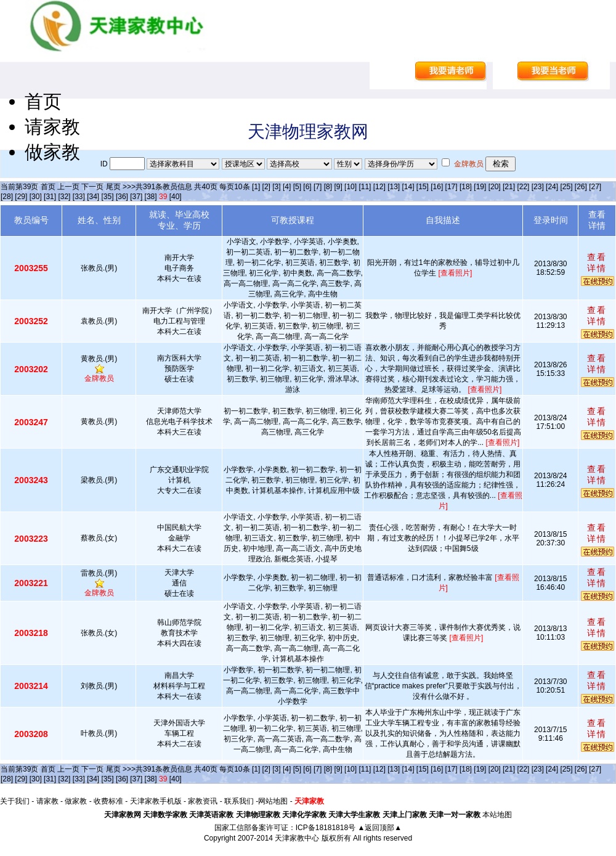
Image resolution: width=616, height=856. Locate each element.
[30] (36, 197)
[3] (276, 187)
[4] (287, 187)
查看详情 (597, 263)
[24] (552, 187)
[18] (466, 187)
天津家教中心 (297, 838)
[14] (408, 187)
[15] (423, 187)
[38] (151, 197)
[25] (566, 187)
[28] (7, 197)
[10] (351, 187)
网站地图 (273, 801)
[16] (437, 187)
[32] (64, 197)
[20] (495, 187)
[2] (266, 187)
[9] (338, 187)
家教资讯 (203, 801)
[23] (538, 187)
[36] (122, 197)
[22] (523, 187)
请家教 (52, 127)
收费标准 (108, 801)
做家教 (52, 152)
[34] (93, 197)
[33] (79, 197)
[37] (136, 197)
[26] (581, 187)
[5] (297, 187)
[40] (176, 197)
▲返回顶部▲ (379, 828)
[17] (452, 187)
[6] (307, 187)
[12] (379, 187)
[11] (365, 187)
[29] (21, 197)
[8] (328, 187)
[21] (509, 187)
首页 (43, 101)
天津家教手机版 (156, 801)
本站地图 (497, 815)
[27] (595, 187)
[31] (50, 197)
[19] (480, 187)
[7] (318, 187)
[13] (394, 187)
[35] (108, 197)
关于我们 (15, 801)
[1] (256, 187)
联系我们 (239, 801)
